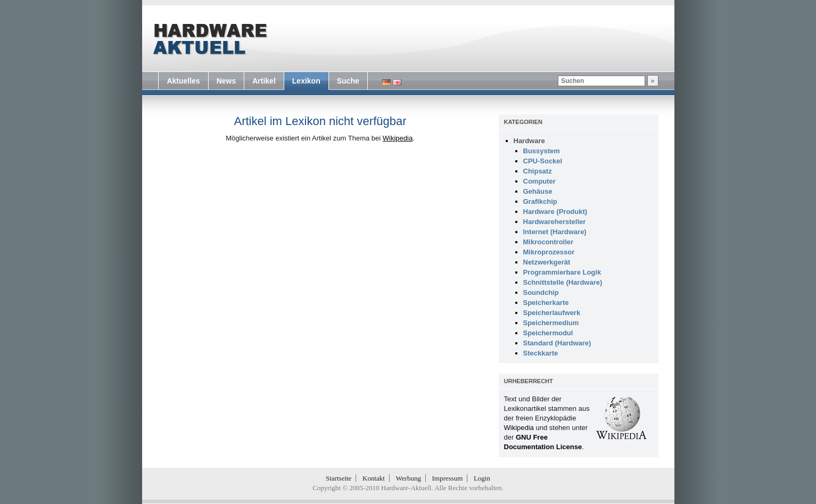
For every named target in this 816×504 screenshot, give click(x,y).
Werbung (409, 478)
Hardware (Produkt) (555, 212)
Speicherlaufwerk (552, 313)
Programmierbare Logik (562, 272)
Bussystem (542, 151)
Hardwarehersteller (555, 222)
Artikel (264, 81)
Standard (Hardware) (557, 343)
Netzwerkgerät (547, 262)
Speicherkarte (546, 303)
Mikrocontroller (549, 242)
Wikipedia (398, 138)
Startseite (339, 478)
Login (482, 478)
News (226, 81)
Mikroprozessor (549, 252)
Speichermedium (551, 323)
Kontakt (374, 478)
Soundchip (541, 292)
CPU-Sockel (543, 161)
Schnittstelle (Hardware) (563, 282)
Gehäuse (538, 191)
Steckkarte (541, 353)
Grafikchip (540, 201)
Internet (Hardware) (555, 232)
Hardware (529, 141)
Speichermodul (548, 333)
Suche (348, 81)
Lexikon (306, 81)
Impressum (448, 478)
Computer (539, 181)
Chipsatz (538, 171)
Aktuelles (183, 81)
